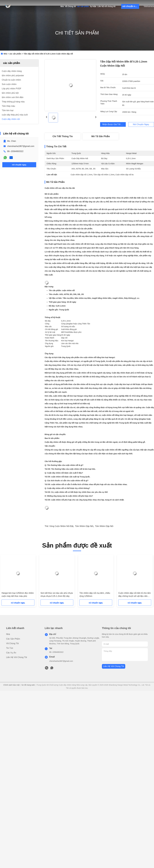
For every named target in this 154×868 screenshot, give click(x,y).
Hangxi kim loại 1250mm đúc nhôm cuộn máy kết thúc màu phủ (18, 595)
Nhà (62, 6)
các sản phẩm (83, 6)
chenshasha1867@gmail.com (21, 146)
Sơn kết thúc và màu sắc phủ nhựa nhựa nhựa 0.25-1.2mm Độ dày (57, 595)
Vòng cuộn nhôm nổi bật (61, 526)
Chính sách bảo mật (11, 685)
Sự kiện (93, 6)
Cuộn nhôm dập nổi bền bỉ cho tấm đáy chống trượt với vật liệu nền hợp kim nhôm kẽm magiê (134, 595)
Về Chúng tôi (70, 6)
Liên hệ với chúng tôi (106, 6)
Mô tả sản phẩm (101, 136)
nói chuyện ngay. (131, 6)
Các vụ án (11, 653)
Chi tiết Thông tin (63, 136)
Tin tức (10, 648)
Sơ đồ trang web (28, 685)
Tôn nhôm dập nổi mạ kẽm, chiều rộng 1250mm (95, 595)
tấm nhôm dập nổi (84, 526)
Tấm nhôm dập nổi (104, 526)
